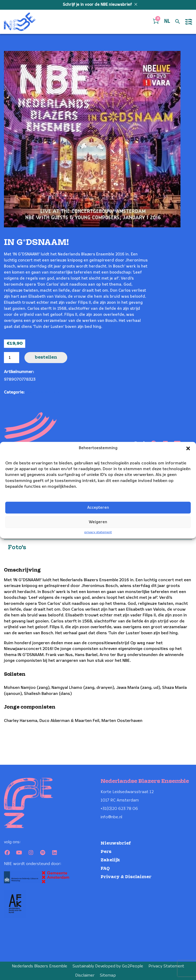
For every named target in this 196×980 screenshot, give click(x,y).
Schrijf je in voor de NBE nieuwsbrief (98, 5)
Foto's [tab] (17, 547)
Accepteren (98, 508)
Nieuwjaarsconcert (44, 392)
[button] (188, 448)
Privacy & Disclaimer (126, 877)
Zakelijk (110, 860)
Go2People (133, 966)
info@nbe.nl (111, 817)
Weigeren (98, 522)
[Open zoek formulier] (178, 22)
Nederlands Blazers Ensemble (40, 966)
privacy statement (98, 533)
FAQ (105, 869)
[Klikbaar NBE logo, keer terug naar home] (20, 22)
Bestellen (46, 357)
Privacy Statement (166, 966)
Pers (106, 852)
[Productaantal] (12, 358)
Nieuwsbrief (116, 843)
